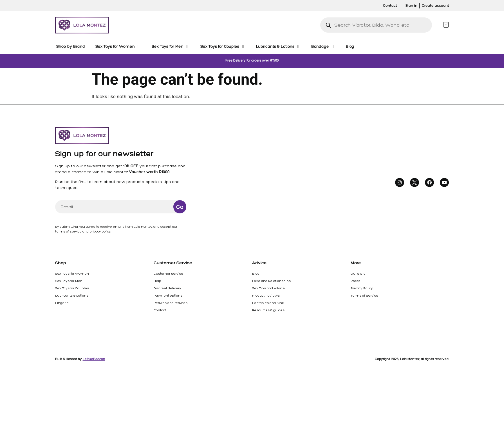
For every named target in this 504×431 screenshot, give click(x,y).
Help (157, 281)
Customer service (168, 274)
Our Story (358, 274)
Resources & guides (268, 310)
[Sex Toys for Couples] (223, 46)
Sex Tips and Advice (268, 288)
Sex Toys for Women (72, 274)
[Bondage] (323, 46)
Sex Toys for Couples (72, 288)
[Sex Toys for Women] (118, 46)
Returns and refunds (171, 303)
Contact (160, 310)
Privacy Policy (362, 288)
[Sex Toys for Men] (171, 46)
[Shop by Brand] (71, 46)
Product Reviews (266, 295)
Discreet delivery (167, 288)
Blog (256, 274)
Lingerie (62, 303)
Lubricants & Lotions (72, 295)
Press (355, 281)
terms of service (68, 232)
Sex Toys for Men (69, 281)
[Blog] (350, 46)
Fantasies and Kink (268, 303)
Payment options (168, 295)
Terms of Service (364, 295)
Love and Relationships (271, 281)
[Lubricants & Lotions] (278, 46)
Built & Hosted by (80, 359)
